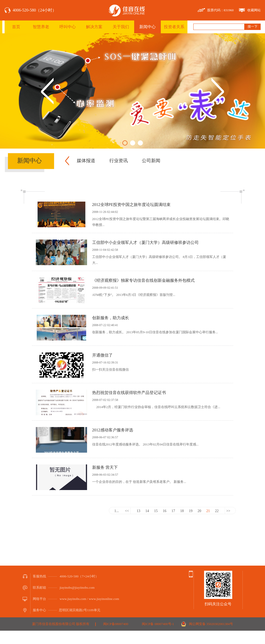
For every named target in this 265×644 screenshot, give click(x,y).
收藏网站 (254, 10)
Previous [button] (47, 91)
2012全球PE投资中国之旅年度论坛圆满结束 (131, 205)
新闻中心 (147, 27)
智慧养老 (41, 27)
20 (199, 511)
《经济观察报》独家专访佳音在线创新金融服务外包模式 (143, 280)
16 (165, 511)
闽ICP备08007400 (116, 624)
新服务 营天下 (105, 467)
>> (228, 511)
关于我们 (121, 27)
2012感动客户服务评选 (113, 430)
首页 (16, 27)
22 (217, 511)
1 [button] (125, 143)
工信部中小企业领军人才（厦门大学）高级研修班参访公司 (145, 242)
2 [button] (133, 143)
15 (156, 511)
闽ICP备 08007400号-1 (158, 624)
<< (127, 511)
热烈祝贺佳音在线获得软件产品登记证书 (129, 393)
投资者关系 (174, 27)
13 (139, 511)
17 (173, 511)
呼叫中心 (68, 27)
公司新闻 (151, 161)
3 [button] (140, 143)
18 (182, 511)
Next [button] (218, 91)
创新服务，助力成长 (111, 318)
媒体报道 (86, 161)
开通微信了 (102, 355)
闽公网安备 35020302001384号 (211, 624)
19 (191, 511)
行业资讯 (119, 161)
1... (116, 511)
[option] (132, 91)
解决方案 (94, 27)
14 (147, 511)
